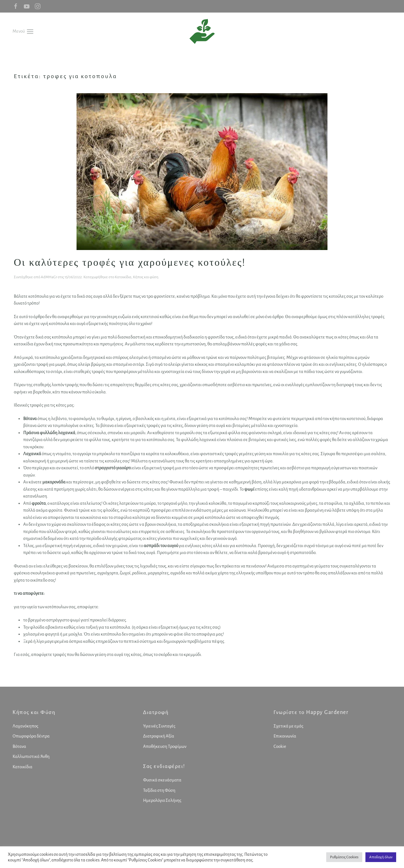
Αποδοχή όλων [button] (381, 857)
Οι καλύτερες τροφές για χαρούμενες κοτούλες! (130, 262)
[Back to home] (202, 31)
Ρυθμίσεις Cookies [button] (344, 857)
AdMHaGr (49, 277)
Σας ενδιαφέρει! (163, 766)
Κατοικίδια (123, 277)
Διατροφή (154, 712)
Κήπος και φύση (146, 277)
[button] (23, 31)
